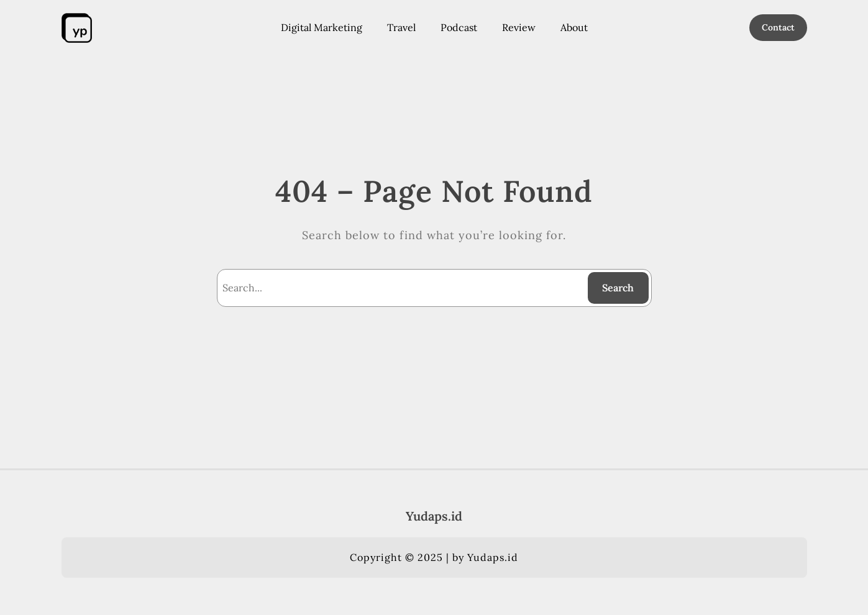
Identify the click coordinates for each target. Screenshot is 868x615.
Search (618, 288)
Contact (778, 27)
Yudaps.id (434, 516)
